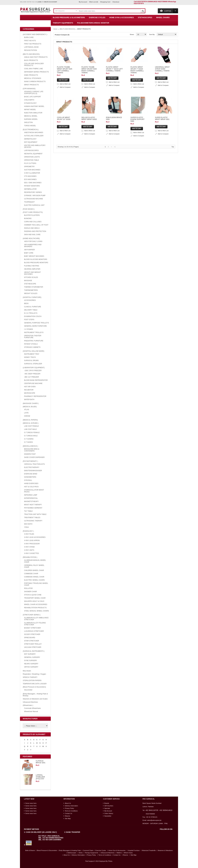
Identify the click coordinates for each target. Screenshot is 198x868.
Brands (107, 803)
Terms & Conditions (71, 811)
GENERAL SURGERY (32, 657)
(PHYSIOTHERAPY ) (30, 461)
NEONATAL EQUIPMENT (33, 154)
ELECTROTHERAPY (32, 467)
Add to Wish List (102, 55)
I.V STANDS (29, 329)
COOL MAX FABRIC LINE (33, 69)
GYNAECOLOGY (30, 103)
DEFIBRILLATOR (30, 189)
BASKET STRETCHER (32, 628)
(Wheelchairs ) (28, 705)
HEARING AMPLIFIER (32, 269)
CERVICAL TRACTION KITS (34, 464)
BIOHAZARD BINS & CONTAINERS (32, 450)
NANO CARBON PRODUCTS (35, 82)
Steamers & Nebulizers (165, 850)
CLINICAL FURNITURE (33, 307)
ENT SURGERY (30, 654)
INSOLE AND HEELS (32, 228)
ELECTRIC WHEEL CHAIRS (34, 580)
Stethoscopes (145, 18)
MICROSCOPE (30, 393)
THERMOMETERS (31, 290)
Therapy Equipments (63, 23)
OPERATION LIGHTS (32, 157)
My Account (83, 2)
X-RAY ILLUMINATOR (32, 173)
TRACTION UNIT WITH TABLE (35, 514)
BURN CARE (29, 37)
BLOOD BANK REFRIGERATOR (36, 380)
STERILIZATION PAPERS (32, 681)
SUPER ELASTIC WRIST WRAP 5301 (92, 240)
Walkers (119, 853)
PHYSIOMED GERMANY (33, 508)
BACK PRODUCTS (31, 60)
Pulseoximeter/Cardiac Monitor (93, 23)
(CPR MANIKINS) (29, 89)
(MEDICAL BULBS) (30, 407)
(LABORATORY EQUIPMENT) (34, 368)
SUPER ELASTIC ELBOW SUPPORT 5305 (94, 219)
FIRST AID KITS (30, 41)
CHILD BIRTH (29, 100)
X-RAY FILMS (29, 534)
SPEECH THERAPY (30, 677)
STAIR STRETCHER (32, 641)
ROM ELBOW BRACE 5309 (88, 197)
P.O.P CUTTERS (30, 163)
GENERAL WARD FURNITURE (35, 326)
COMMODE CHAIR (31, 574)
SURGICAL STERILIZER (33, 364)
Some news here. (31, 803)
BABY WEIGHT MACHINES (34, 256)
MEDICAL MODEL (31, 116)
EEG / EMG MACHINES (33, 183)
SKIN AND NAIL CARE (32, 235)
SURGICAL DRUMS (31, 361)
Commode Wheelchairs (32, 708)
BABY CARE (29, 253)
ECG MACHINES (30, 179)
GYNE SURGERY (31, 661)
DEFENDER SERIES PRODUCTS (36, 72)
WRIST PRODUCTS (31, 85)
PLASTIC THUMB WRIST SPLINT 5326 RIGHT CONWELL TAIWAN (102, 69)
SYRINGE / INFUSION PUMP (35, 196)
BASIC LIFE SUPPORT (33, 97)
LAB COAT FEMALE (31, 426)
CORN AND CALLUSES (33, 222)
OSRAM (27, 416)
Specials (107, 808)
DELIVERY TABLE (31, 310)
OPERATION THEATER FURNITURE (33, 337)
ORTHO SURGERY (31, 667)
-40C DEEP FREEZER (32, 374)
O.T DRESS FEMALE (32, 433)
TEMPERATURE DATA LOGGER (35, 684)
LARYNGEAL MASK (31, 47)
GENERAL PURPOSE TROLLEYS (37, 323)
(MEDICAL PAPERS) (30, 420)
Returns (67, 816)
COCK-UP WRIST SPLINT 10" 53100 (91, 155)
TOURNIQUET (29, 202)
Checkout (116, 2)
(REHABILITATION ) (30, 557)
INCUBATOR (29, 390)
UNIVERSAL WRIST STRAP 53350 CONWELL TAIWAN (98, 133)
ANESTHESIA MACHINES (34, 133)
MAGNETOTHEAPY (31, 501)
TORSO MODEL (30, 126)
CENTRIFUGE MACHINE (33, 383)
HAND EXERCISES (31, 483)
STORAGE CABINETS (32, 347)
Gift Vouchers (109, 806)
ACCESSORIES (30, 300)
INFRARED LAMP (31, 495)
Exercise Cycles (97, 18)
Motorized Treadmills (149, 850)
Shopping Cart (105, 2)
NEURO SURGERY (31, 664)
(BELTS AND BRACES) (31, 54)
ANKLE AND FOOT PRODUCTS (36, 57)
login (39, 2)
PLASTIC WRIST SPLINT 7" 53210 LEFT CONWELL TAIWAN (100, 90)
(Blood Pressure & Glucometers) (34, 687)
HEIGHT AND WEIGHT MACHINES (32, 273)
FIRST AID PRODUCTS (33, 44)
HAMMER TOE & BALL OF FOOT (36, 225)
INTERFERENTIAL (31, 498)
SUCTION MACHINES (32, 170)
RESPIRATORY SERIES (33, 192)
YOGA (26, 527)
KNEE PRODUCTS (31, 75)
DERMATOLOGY (30, 139)
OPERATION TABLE (31, 160)
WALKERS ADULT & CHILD (34, 601)
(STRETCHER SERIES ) (32, 615)
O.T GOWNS (29, 439)
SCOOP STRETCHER (32, 634)
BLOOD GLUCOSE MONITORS (36, 259)
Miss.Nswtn (27, 671)
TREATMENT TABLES (32, 518)
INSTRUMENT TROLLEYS (34, 332)
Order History (109, 813)
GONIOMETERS (30, 477)
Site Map (68, 819)
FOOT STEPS (29, 320)
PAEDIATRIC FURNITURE (34, 341)
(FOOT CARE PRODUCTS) (33, 212)
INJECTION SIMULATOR (33, 113)
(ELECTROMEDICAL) (31, 130)
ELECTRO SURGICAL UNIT (34, 205)
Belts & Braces (30, 850)
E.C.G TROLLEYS (31, 313)
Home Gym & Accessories (122, 18)
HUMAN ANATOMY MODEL (34, 106)
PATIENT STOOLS (31, 344)
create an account (50, 2)
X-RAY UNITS (29, 550)
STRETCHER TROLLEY (33, 644)
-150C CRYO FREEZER (33, 371)
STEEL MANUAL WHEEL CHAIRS (37, 611)
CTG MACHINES (30, 176)
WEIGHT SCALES (31, 293)
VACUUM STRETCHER (33, 647)
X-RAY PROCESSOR (32, 544)
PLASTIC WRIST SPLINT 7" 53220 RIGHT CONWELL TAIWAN (101, 112)
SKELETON (28, 122)
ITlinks (110, 861)
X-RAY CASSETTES (31, 553)
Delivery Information (71, 806)
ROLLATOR (28, 588)
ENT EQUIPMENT (31, 142)
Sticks (81, 853)
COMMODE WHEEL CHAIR (34, 577)
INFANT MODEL (30, 110)
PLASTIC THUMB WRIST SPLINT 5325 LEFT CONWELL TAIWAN (102, 47)
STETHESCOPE (30, 284)
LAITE (26, 413)
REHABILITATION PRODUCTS (35, 608)
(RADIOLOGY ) (28, 531)
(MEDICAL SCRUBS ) (31, 423)
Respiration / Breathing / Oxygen (34, 674)
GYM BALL (28, 480)
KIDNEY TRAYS (30, 357)
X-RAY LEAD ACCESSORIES (35, 537)
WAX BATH (28, 524)
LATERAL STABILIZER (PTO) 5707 (40, 777)
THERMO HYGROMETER (34, 287)
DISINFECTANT (30, 454)
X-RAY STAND (29, 547)
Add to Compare (119, 55)
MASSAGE (28, 281)
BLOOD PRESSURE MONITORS (36, 263)
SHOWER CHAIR (30, 592)
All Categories (60, 11)
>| (115, 264)
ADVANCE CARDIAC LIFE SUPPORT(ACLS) (34, 93)
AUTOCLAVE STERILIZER (34, 136)
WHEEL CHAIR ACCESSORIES (36, 604)
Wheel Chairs (163, 18)
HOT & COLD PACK (31, 487)
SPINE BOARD (30, 638)
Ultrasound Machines (30, 702)
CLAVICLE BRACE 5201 (41, 762)
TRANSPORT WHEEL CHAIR (35, 598)
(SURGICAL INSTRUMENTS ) (34, 651)
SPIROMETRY (29, 167)
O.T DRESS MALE (31, 436)
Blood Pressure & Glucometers (69, 18)
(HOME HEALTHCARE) (31, 238)
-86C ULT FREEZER (31, 377)
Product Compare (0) (62, 35)
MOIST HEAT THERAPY (33, 505)
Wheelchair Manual (31, 711)
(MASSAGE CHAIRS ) (31, 403)
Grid (73, 35)
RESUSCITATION (31, 50)
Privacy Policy (69, 808)
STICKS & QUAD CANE (33, 595)
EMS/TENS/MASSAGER (33, 471)
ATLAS (27, 410)
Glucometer (28, 690)
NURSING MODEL (31, 119)
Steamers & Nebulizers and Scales (35, 699)
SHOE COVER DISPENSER (34, 457)
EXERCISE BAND (31, 474)
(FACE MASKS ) (29, 209)
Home (55, 29)
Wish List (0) (94, 2)
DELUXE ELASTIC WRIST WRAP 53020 (93, 176)
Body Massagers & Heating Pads (70, 850)
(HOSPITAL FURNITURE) (32, 297)
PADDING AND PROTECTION (35, 231)
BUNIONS (28, 218)
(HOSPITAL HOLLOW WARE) (33, 351)
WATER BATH (29, 400)
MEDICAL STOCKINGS (33, 78)
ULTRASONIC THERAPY (33, 521)
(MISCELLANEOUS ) (30, 446)
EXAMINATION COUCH (33, 316)
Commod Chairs (88, 850)
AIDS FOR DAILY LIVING (33, 241)
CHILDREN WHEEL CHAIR (34, 570)
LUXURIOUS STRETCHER (34, 631)
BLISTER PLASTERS (32, 215)
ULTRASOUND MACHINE (33, 199)
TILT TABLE (28, 511)
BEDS (26, 304)
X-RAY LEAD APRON (32, 540)
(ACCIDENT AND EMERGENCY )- (35, 34)
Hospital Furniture (134, 850)
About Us (68, 803)
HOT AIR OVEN (30, 387)
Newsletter (108, 816)
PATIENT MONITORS (32, 186)
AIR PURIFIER (29, 250)
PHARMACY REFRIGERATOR (35, 396)
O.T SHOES (28, 442)
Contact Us (68, 813)
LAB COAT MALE (30, 429)
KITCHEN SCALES (31, 277)
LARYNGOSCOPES (31, 150)
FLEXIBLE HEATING (32, 266)
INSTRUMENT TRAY (32, 354)
